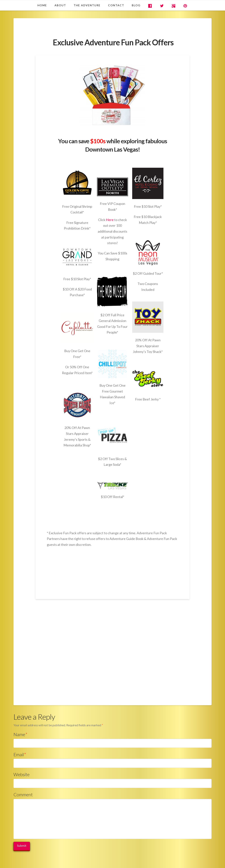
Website (21, 774)
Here (110, 220)
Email (20, 754)
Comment (23, 794)
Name (20, 734)
